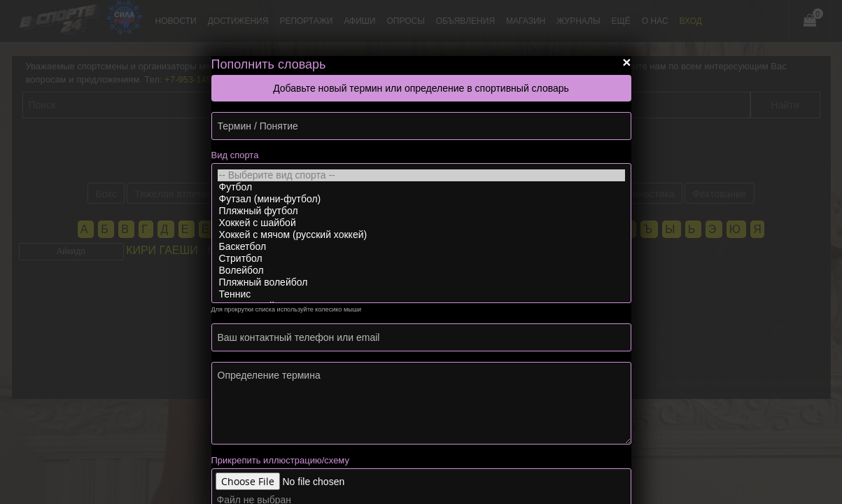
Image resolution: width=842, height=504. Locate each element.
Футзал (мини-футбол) (421, 199)
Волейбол (421, 271)
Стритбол (421, 259)
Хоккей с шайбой (421, 223)
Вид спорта (235, 155)
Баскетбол (421, 247)
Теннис (421, 294)
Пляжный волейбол (421, 282)
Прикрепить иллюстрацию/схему (280, 460)
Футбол (421, 187)
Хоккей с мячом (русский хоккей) (421, 235)
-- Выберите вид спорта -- (421, 175)
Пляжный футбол (421, 211)
